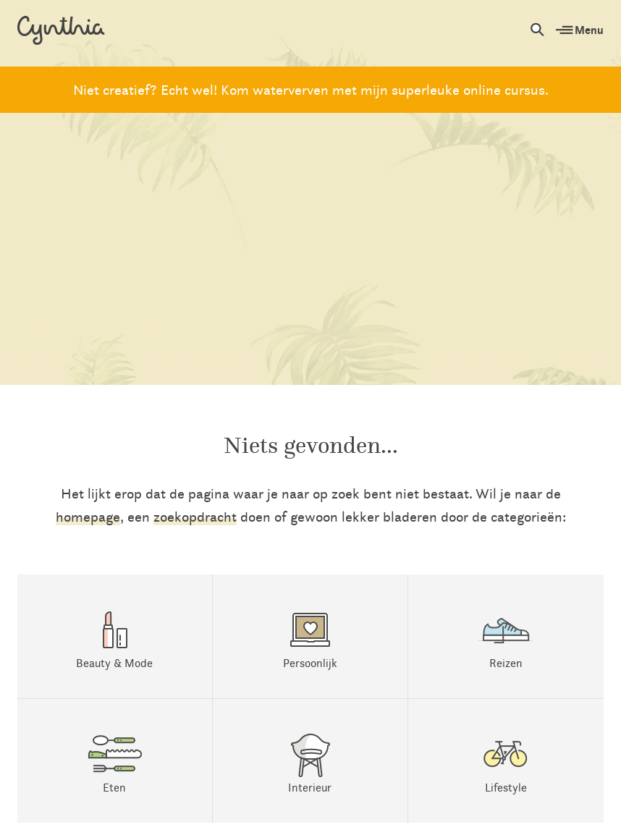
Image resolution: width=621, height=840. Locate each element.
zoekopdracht (195, 517)
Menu (580, 30)
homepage (88, 517)
